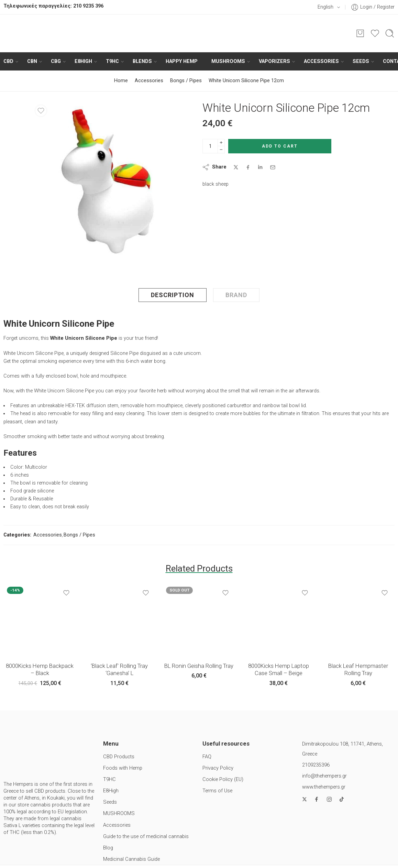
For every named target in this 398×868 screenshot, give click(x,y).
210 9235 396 (88, 6)
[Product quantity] (210, 146)
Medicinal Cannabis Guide (131, 859)
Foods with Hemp (123, 768)
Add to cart (280, 146)
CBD (8, 62)
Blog (108, 848)
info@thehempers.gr (324, 776)
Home (121, 81)
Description (173, 295)
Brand (236, 295)
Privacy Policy (218, 768)
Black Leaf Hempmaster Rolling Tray (358, 670)
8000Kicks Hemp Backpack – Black (40, 670)
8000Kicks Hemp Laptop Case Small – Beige (279, 670)
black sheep (215, 184)
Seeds (361, 62)
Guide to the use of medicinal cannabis (146, 837)
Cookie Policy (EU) (223, 779)
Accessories (321, 62)
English (322, 7)
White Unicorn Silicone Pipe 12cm (246, 81)
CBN (32, 62)
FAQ (207, 757)
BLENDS (142, 62)
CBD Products (119, 757)
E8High (83, 62)
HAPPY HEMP (182, 61)
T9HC (112, 62)
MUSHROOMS (228, 62)
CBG (56, 62)
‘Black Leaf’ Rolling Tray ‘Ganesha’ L (119, 670)
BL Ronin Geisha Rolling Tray (199, 666)
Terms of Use (217, 791)
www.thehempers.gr (324, 787)
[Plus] (221, 143)
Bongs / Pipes (186, 81)
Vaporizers (274, 62)
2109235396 (316, 765)
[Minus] (221, 150)
